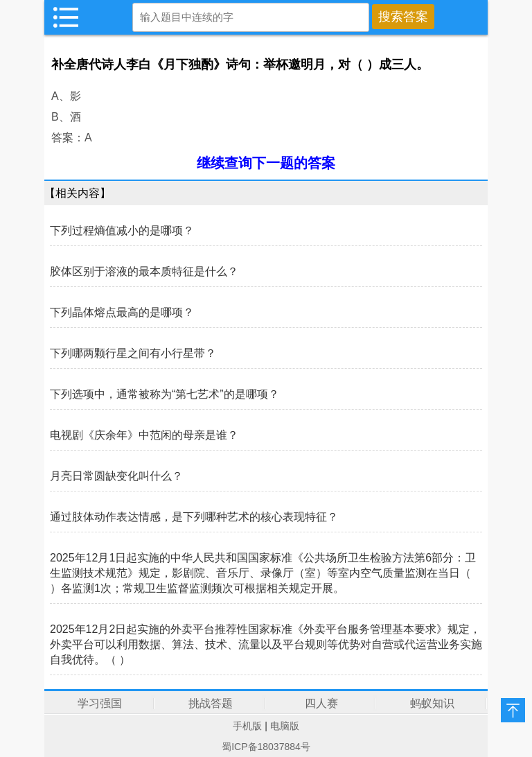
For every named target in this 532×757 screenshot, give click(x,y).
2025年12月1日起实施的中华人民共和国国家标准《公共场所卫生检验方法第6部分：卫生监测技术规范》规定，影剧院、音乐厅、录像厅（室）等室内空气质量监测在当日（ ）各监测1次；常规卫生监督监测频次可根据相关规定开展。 (263, 573)
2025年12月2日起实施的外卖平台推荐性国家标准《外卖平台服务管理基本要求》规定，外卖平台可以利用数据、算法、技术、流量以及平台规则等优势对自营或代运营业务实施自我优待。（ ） (266, 644)
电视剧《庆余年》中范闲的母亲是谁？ (144, 435)
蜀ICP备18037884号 (266, 747)
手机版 (247, 726)
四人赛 (321, 703)
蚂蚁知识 (432, 703)
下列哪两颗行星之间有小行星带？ (133, 353)
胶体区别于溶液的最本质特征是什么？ (144, 271)
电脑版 (285, 726)
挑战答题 (211, 703)
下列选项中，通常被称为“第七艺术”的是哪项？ (165, 394)
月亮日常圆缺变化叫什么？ (116, 476)
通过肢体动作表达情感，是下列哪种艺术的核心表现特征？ (194, 517)
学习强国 (100, 703)
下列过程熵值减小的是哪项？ (122, 230)
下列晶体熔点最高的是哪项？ (122, 312)
